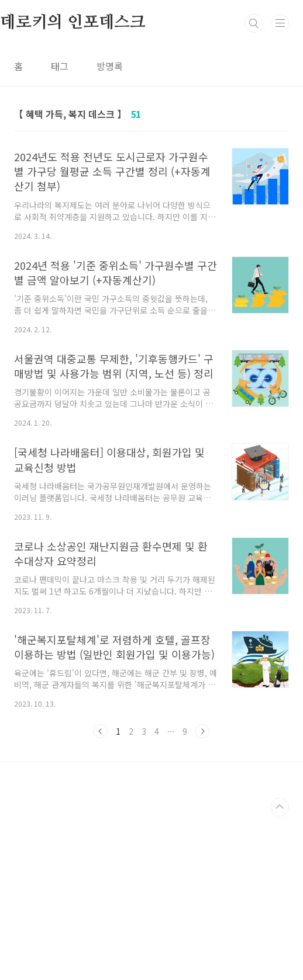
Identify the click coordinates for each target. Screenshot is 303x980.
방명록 (110, 230)
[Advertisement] (151, 82)
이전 (101, 895)
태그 (60, 230)
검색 (254, 187)
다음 (202, 895)
